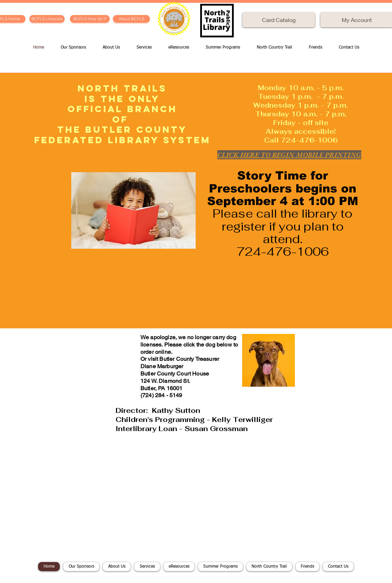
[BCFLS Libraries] (47, 19)
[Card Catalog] (279, 20)
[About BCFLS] (131, 19)
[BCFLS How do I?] (90, 19)
